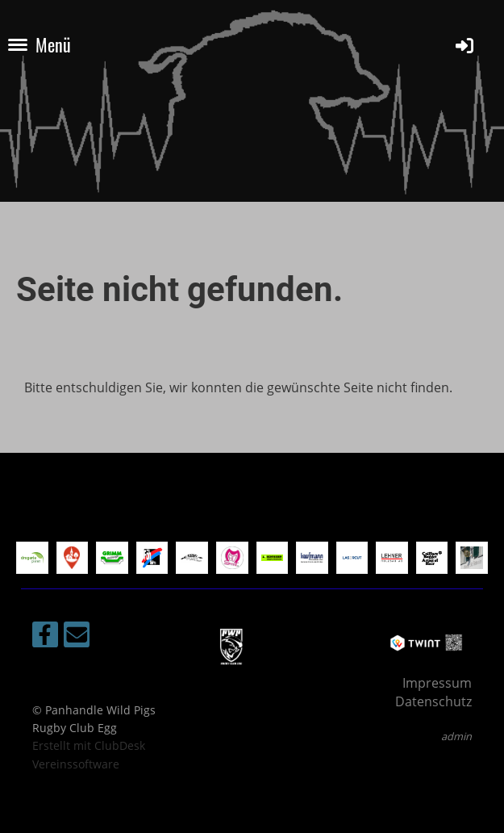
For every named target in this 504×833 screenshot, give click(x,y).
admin (456, 736)
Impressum (437, 683)
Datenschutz (433, 701)
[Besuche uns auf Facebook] (45, 637)
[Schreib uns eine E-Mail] (77, 637)
